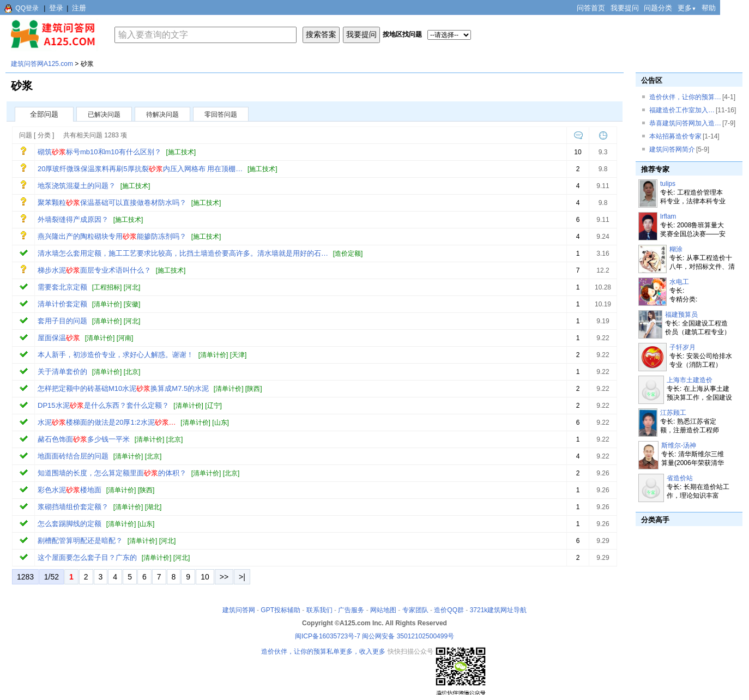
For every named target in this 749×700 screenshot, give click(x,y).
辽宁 (214, 406)
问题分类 (658, 8)
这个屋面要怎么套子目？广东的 (87, 557)
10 (205, 577)
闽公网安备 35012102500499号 (408, 636)
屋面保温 (59, 338)
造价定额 (348, 254)
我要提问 (625, 8)
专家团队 (415, 610)
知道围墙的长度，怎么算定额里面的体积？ (112, 473)
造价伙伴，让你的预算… (685, 97)
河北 (132, 287)
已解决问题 (104, 114)
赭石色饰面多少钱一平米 (84, 439)
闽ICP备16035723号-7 (328, 636)
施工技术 (181, 152)
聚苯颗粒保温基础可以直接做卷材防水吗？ (112, 203)
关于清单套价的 (62, 372)
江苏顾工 (673, 413)
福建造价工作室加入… (682, 110)
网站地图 (383, 610)
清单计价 (107, 304)
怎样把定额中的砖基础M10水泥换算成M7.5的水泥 (123, 388)
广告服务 (351, 610)
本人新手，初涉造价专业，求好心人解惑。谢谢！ (116, 355)
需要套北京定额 (62, 287)
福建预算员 (681, 315)
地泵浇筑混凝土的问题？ (77, 186)
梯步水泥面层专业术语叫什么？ (94, 270)
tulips (668, 184)
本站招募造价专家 (675, 136)
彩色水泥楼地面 (70, 490)
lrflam (668, 216)
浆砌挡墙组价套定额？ (73, 507)
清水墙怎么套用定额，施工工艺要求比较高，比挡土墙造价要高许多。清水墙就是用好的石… (183, 253)
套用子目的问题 (62, 321)
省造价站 (680, 478)
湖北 (153, 507)
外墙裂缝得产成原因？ (73, 219)
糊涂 (676, 249)
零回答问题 (221, 114)
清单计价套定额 (62, 304)
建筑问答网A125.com (42, 64)
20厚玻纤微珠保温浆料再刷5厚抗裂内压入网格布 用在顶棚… (140, 169)
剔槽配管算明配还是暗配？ (80, 541)
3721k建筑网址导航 (499, 610)
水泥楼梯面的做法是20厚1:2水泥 (107, 422)
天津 (238, 355)
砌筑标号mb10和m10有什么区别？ (99, 152)
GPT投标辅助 (280, 610)
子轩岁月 (682, 347)
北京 (132, 372)
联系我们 (319, 610)
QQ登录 (27, 8)
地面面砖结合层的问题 (73, 456)
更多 (687, 8)
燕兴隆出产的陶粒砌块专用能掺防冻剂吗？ (112, 236)
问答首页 (591, 8)
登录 (56, 8)
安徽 (132, 304)
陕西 (253, 389)
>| (242, 577)
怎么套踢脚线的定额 (70, 524)
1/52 (52, 577)
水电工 (679, 282)
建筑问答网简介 (672, 149)
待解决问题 (162, 114)
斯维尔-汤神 (679, 445)
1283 (25, 577)
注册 (79, 8)
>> (224, 577)
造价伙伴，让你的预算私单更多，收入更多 (323, 651)
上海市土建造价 (690, 380)
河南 (125, 338)
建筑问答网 (239, 610)
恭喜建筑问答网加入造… (685, 123)
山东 (221, 423)
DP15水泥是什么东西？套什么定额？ (103, 405)
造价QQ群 (449, 610)
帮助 (709, 8)
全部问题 (44, 114)
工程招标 (107, 287)
